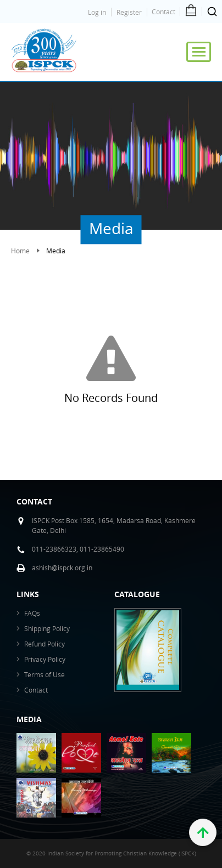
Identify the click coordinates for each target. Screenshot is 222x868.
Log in (97, 12)
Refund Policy (45, 644)
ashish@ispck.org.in (62, 568)
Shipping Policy (47, 628)
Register (129, 12)
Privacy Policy (45, 659)
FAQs (32, 613)
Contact (163, 12)
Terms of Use (45, 674)
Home (20, 251)
